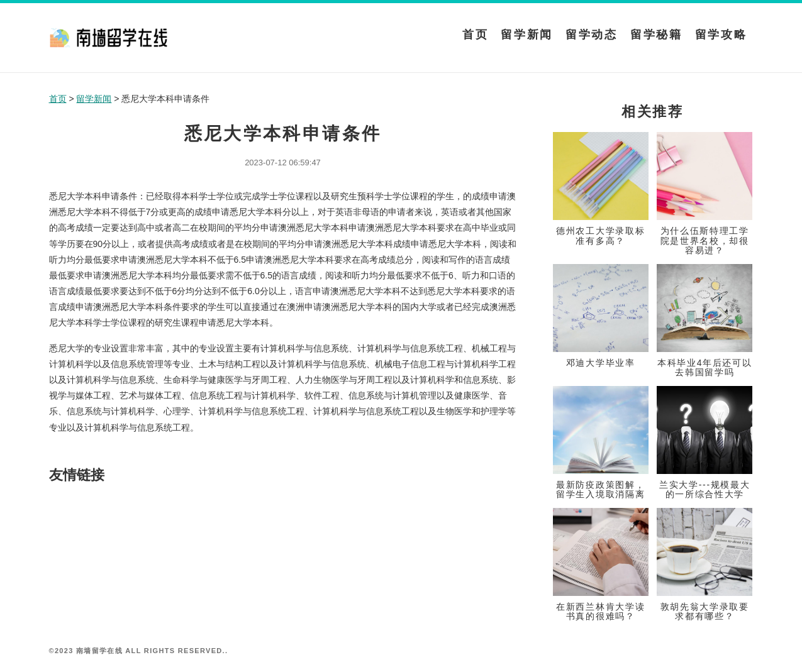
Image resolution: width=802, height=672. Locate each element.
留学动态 (592, 35)
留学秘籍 (656, 35)
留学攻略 (721, 35)
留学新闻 (527, 35)
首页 (475, 35)
